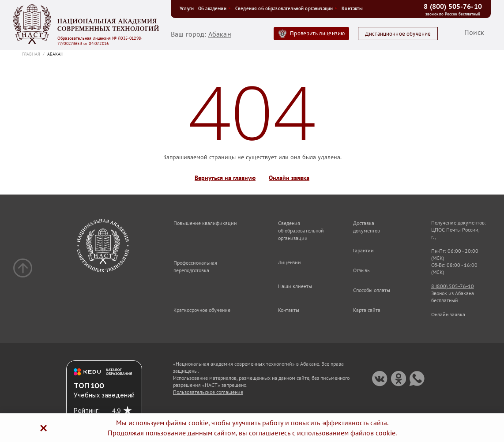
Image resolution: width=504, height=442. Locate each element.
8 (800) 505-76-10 (453, 6)
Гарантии (363, 250)
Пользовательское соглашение (208, 392)
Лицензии (290, 262)
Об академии (214, 8)
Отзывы (362, 270)
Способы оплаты (372, 290)
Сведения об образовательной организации (286, 8)
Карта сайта (367, 310)
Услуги (187, 8)
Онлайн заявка (289, 178)
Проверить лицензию (317, 33)
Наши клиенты (295, 286)
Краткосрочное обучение (202, 310)
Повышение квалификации (205, 223)
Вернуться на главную (225, 178)
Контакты (352, 8)
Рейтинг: (87, 411)
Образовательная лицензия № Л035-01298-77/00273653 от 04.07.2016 (100, 41)
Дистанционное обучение (398, 34)
